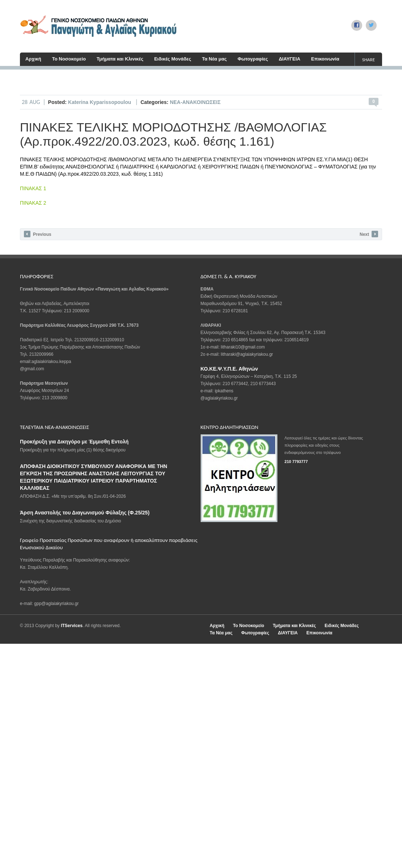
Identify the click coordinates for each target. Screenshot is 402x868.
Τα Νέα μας (214, 59)
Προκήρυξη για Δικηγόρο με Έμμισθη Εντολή (74, 442)
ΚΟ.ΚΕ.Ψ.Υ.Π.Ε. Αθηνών (229, 369)
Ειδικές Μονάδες (173, 59)
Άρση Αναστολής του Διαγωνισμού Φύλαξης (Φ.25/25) (85, 513)
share (368, 60)
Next (369, 234)
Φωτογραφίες (253, 59)
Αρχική (33, 59)
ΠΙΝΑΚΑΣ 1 (33, 188)
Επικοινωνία (325, 59)
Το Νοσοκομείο (69, 59)
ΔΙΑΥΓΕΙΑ (290, 59)
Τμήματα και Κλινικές (120, 59)
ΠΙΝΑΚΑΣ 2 (33, 203)
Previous (38, 234)
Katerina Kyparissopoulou (100, 102)
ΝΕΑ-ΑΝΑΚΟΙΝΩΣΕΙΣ (195, 102)
